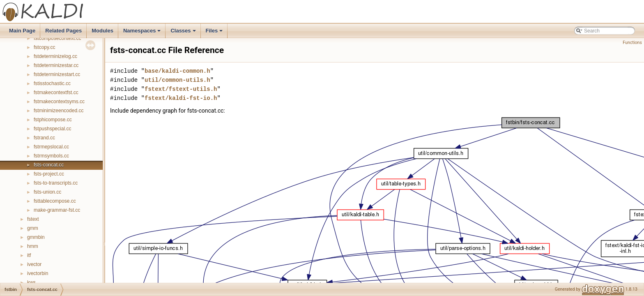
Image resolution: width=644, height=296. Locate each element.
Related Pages (63, 31)
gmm (33, 228)
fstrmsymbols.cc (51, 156)
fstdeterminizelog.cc (55, 56)
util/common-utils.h (177, 80)
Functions (632, 43)
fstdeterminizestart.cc (57, 74)
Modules (102, 31)
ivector (34, 264)
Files (215, 33)
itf (29, 255)
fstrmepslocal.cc (51, 147)
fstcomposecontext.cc (57, 38)
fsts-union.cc (47, 192)
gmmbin (36, 237)
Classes (184, 33)
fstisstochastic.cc (52, 83)
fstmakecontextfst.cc (56, 92)
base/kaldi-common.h (177, 71)
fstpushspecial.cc (52, 129)
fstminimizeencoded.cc (59, 111)
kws (31, 282)
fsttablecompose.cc (55, 201)
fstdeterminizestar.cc (56, 65)
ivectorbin (38, 273)
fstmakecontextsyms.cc (59, 102)
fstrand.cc (44, 138)
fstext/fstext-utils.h (181, 89)
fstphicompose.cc (53, 120)
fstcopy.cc (44, 47)
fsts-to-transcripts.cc (56, 183)
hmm (33, 246)
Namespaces (143, 33)
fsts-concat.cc (49, 165)
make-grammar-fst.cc (57, 210)
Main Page (22, 31)
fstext (33, 219)
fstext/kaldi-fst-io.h (181, 98)
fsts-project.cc (49, 174)
